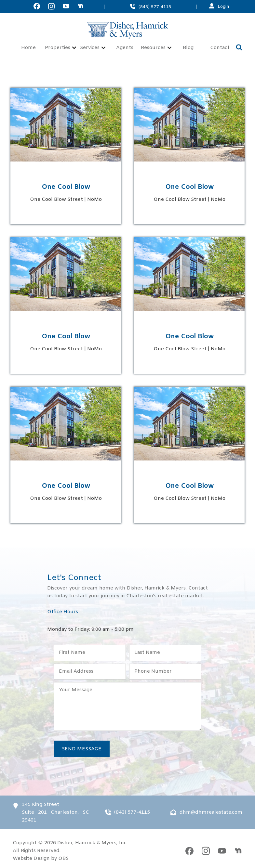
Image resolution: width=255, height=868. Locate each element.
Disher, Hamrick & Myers (87, 843)
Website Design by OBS (41, 859)
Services (93, 48)
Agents (125, 48)
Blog (188, 48)
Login (223, 6)
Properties (61, 48)
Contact (220, 48)
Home (28, 48)
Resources (156, 48)
